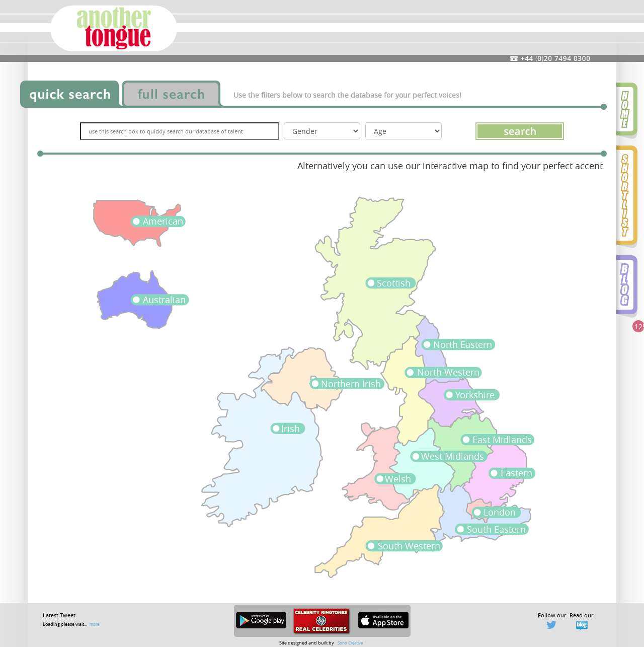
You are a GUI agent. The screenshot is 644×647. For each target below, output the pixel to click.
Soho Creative (350, 643)
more (94, 624)
